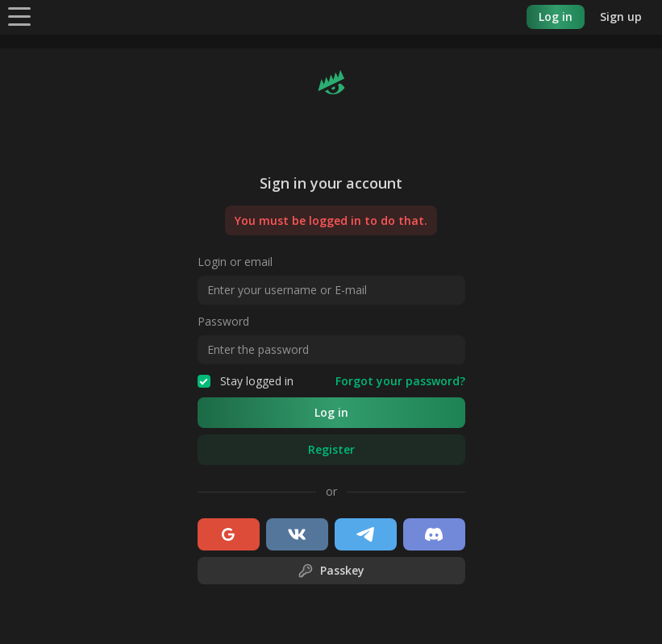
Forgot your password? (400, 381)
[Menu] (19, 16)
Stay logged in (246, 381)
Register (331, 449)
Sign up (621, 17)
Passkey (331, 571)
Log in (556, 17)
